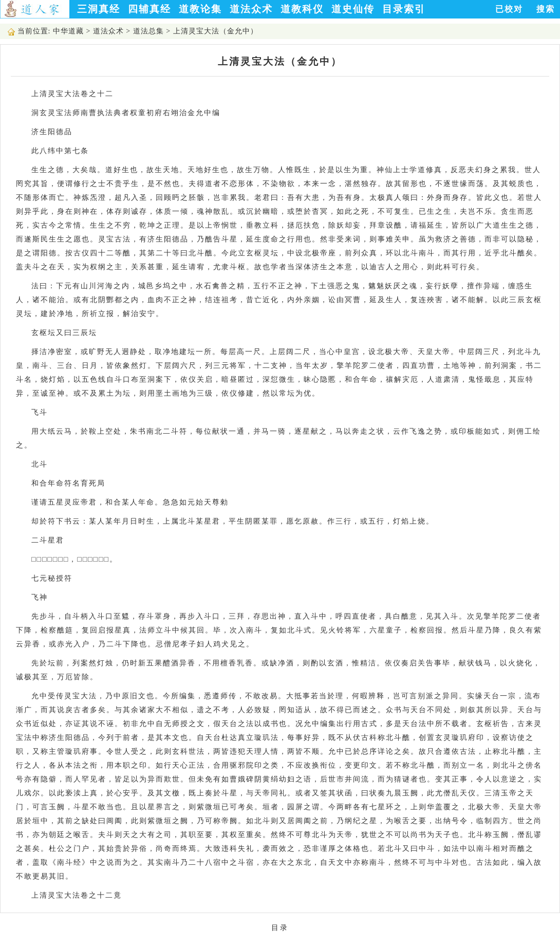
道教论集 (200, 9)
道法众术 (251, 9)
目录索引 (404, 9)
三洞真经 (99, 9)
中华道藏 (68, 31)
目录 (280, 928)
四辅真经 (150, 9)
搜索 (546, 9)
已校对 (509, 9)
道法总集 (148, 31)
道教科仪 (302, 9)
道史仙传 (353, 9)
